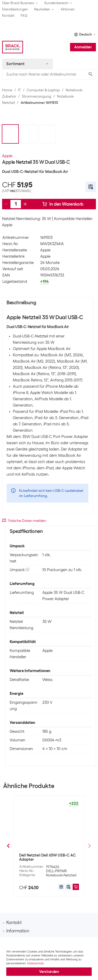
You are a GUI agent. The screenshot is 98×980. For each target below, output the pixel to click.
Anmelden (83, 47)
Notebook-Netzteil (61, 871)
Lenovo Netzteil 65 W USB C (44, 855)
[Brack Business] (13, 47)
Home (7, 90)
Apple (7, 156)
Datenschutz (35, 963)
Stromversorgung (37, 96)
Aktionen (68, 9)
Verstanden (49, 972)
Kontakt (8, 16)
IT (19, 90)
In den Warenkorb (63, 204)
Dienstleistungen (15, 9)
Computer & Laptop (43, 90)
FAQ (24, 16)
